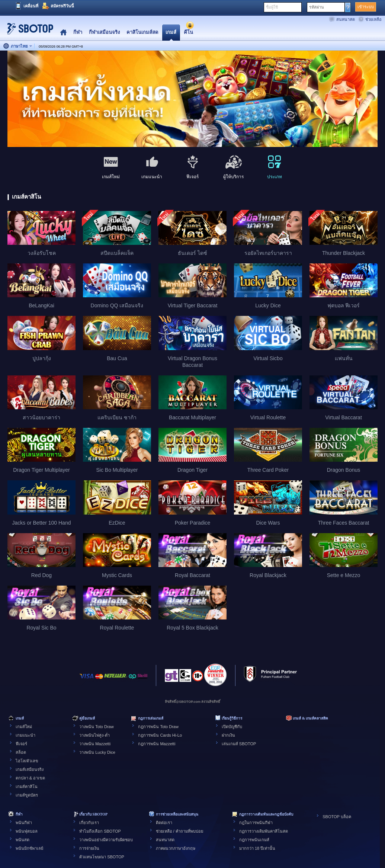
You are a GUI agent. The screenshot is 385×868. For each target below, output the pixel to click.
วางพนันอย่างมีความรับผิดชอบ (106, 840)
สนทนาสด (346, 19)
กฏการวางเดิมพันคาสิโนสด (264, 831)
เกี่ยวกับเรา (89, 823)
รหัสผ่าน (317, 7)
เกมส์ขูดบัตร (27, 795)
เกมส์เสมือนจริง (30, 769)
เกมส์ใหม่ (24, 727)
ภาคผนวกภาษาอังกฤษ (176, 848)
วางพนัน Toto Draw (97, 727)
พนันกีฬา (24, 823)
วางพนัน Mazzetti (95, 744)
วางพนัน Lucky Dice (97, 752)
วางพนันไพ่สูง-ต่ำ (94, 735)
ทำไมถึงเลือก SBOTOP (100, 831)
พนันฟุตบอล (27, 831)
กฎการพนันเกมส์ (254, 840)
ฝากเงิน (228, 735)
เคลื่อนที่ (31, 6)
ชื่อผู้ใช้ (272, 7)
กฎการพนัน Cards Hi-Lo (160, 735)
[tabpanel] (192, 99)
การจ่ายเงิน (89, 848)
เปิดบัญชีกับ (232, 727)
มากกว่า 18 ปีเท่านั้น (257, 848)
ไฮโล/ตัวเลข (27, 761)
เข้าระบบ (366, 7)
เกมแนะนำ (25, 735)
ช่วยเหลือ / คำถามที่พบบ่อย (179, 831)
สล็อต (21, 752)
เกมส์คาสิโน (27, 787)
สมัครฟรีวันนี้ (62, 6)
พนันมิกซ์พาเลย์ (29, 848)
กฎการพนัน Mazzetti (157, 744)
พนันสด (23, 840)
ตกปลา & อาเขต (30, 778)
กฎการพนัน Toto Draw (158, 727)
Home (63, 33)
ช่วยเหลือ (373, 19)
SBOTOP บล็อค (337, 817)
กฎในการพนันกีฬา (256, 823)
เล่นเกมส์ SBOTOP (239, 744)
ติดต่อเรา (164, 823)
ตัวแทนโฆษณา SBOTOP (102, 857)
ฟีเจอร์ (21, 744)
